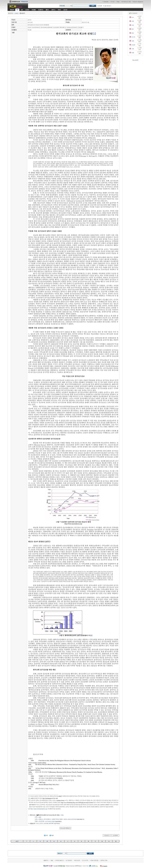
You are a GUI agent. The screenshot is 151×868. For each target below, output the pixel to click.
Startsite (106, 2)
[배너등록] (135, 60)
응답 (62, 815)
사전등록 (100, 6)
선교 (37, 823)
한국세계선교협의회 (51, 821)
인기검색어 (69, 860)
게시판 (113, 2)
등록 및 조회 (104, 860)
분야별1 (57, 823)
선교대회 (46, 823)
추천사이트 (77, 860)
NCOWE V (52, 823)
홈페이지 (46, 860)
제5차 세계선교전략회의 (71, 819)
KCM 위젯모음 (94, 860)
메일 (118, 2)
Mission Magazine (138, 2)
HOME (16, 13)
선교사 (41, 823)
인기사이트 (85, 860)
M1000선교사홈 (126, 2)
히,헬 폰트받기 (107, 6)
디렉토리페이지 (59, 860)
